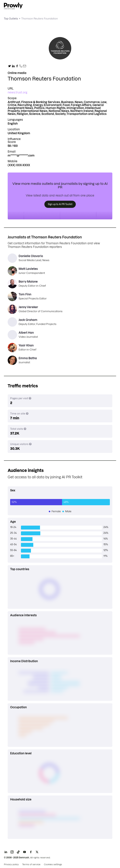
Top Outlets (11, 19)
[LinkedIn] (6, 852)
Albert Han (26, 333)
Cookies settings (53, 864)
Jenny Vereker (28, 307)
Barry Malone (28, 282)
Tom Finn (25, 294)
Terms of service (31, 864)
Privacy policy (11, 864)
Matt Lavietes (28, 269)
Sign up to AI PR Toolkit (60, 204)
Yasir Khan (26, 345)
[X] (37, 852)
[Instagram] (12, 852)
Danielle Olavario (31, 256)
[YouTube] (25, 852)
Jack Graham (28, 320)
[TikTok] (18, 852)
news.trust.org (17, 92)
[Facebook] (31, 852)
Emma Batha (28, 358)
